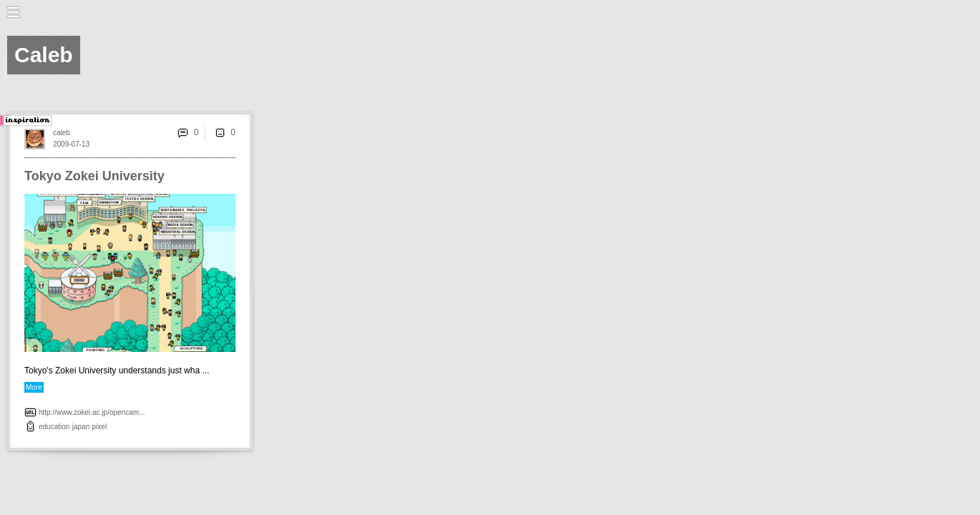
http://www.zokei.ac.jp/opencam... (92, 412)
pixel (100, 427)
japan (81, 427)
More (34, 387)
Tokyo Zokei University (94, 176)
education (54, 427)
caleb (62, 133)
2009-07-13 (71, 144)
